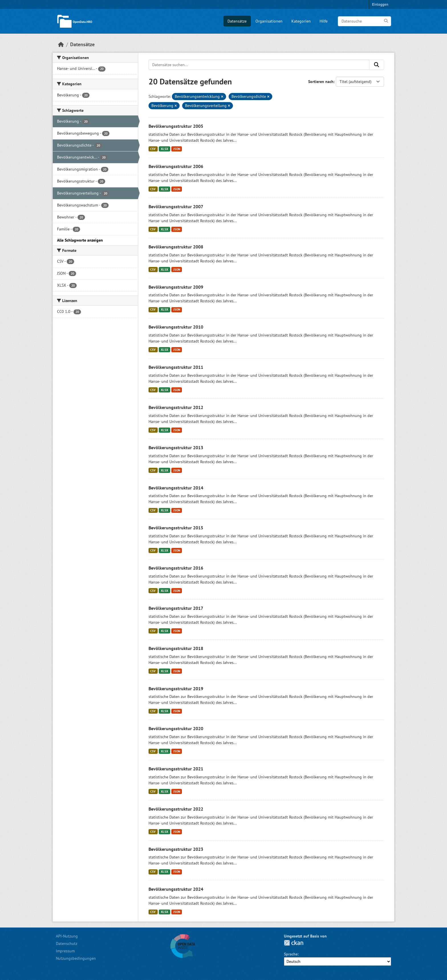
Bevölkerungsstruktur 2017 (176, 608)
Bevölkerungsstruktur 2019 (176, 689)
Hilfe (324, 21)
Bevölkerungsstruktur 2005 (176, 126)
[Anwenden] (386, 21)
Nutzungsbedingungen (76, 958)
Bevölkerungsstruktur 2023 (176, 849)
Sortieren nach (321, 82)
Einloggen (380, 4)
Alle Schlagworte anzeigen (80, 240)
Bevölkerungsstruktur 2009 (176, 287)
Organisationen (269, 21)
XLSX (164, 149)
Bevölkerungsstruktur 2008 (176, 247)
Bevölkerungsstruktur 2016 (176, 568)
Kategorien (301, 21)
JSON (177, 149)
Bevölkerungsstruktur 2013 (176, 448)
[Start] (61, 44)
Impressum (65, 951)
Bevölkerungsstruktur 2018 (176, 648)
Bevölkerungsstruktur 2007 (176, 206)
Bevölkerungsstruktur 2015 (176, 528)
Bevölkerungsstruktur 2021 (176, 769)
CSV (153, 149)
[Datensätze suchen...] (259, 65)
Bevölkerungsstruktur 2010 (176, 327)
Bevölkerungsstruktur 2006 (176, 166)
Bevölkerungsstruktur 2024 (176, 889)
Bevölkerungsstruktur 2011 (176, 367)
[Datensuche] (364, 21)
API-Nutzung (67, 936)
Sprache (291, 954)
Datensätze (237, 21)
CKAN (294, 943)
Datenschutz (67, 943)
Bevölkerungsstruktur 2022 (176, 809)
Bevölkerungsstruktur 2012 (176, 407)
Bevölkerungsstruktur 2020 (176, 728)
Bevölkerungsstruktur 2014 (176, 488)
